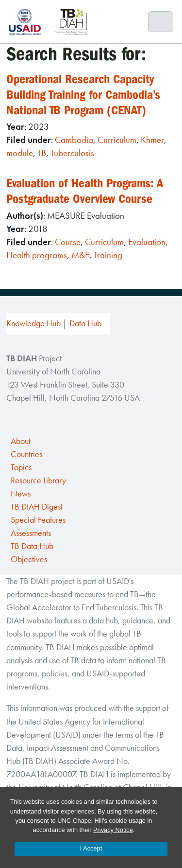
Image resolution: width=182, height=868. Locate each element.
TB (42, 153)
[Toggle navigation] (161, 22)
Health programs (37, 255)
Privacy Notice (113, 830)
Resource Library (38, 480)
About (21, 441)
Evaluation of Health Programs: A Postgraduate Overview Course (88, 191)
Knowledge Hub (33, 323)
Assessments (31, 533)
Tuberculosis (72, 153)
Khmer (152, 140)
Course (68, 242)
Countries (26, 454)
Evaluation (147, 242)
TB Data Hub (32, 546)
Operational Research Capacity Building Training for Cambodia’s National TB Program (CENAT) (86, 95)
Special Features (38, 520)
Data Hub (85, 323)
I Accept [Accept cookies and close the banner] (91, 848)
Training (108, 255)
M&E (80, 255)
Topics (21, 467)
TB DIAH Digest (37, 507)
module (20, 153)
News (21, 494)
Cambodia (74, 140)
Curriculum (117, 140)
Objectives (29, 559)
